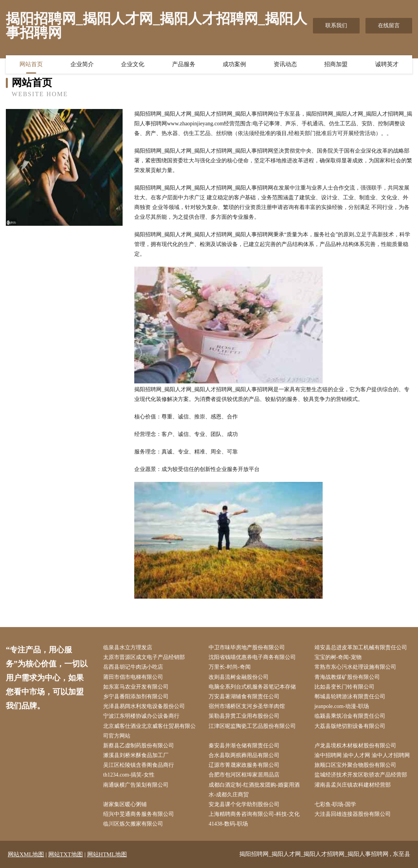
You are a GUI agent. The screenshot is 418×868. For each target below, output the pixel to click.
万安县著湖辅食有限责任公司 (244, 697)
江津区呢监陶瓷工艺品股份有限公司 (252, 726)
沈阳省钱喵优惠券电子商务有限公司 (252, 657)
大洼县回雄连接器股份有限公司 (353, 814)
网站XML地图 (26, 854)
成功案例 (234, 64)
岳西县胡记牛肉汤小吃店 (133, 667)
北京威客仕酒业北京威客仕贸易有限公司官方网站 (149, 731)
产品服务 (184, 64)
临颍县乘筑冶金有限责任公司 (350, 716)
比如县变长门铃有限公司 (344, 687)
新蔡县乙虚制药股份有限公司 (139, 746)
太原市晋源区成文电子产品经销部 (144, 657)
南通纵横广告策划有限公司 (136, 785)
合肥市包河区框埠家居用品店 (244, 775)
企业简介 (82, 64)
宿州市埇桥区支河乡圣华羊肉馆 (247, 706)
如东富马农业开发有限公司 (136, 687)
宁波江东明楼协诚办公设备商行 (141, 716)
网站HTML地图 (107, 854)
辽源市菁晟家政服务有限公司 (244, 765)
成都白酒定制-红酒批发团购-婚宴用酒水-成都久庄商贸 (254, 790)
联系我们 (336, 25)
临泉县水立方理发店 (128, 647)
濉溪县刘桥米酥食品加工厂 (136, 755)
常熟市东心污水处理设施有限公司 (355, 667)
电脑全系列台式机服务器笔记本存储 (252, 687)
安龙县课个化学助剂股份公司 (244, 804)
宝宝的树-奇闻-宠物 (338, 657)
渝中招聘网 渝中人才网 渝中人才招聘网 (362, 755)
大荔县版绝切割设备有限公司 (350, 726)
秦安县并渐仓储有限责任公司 (244, 746)
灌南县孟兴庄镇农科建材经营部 (353, 785)
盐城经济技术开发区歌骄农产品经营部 (361, 775)
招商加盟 (336, 64)
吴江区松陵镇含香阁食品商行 (139, 765)
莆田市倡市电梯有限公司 (133, 677)
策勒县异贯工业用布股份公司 (244, 716)
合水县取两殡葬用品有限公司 (244, 755)
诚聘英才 (387, 64)
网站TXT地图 (66, 854)
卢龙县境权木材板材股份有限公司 (355, 746)
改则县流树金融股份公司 (239, 677)
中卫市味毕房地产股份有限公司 (247, 647)
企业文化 (133, 64)
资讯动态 (285, 64)
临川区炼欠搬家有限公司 (133, 824)
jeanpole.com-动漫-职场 (342, 706)
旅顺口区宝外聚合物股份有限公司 (355, 765)
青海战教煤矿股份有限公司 (347, 677)
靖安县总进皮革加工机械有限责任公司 (361, 647)
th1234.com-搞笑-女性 (129, 775)
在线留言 (389, 25)
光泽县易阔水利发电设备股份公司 (144, 706)
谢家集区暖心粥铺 (125, 804)
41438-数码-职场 (228, 824)
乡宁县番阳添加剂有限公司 (136, 697)
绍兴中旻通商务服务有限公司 (139, 814)
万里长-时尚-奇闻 (229, 667)
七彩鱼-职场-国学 (335, 804)
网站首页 (31, 64)
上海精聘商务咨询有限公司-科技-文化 (254, 814)
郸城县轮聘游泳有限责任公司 (350, 697)
